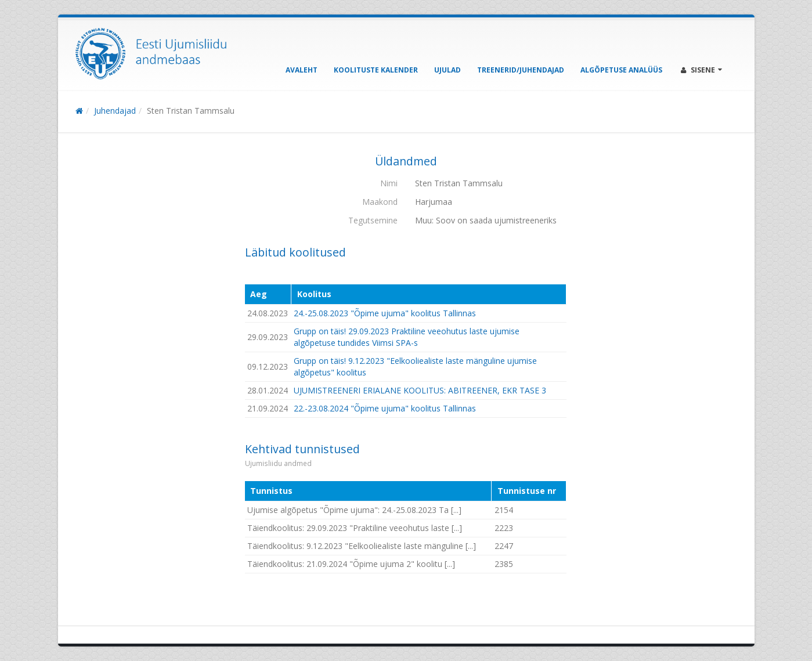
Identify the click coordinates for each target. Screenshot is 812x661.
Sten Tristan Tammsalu (191, 111)
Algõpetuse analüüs (621, 70)
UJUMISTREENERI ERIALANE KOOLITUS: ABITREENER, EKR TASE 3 (420, 390)
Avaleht (302, 70)
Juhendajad (115, 111)
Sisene (701, 70)
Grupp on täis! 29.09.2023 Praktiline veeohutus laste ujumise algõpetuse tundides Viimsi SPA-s (407, 337)
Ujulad (447, 70)
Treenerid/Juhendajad (521, 70)
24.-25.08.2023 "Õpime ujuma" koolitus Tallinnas (385, 313)
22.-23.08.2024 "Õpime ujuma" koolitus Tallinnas (385, 408)
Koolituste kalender (376, 70)
